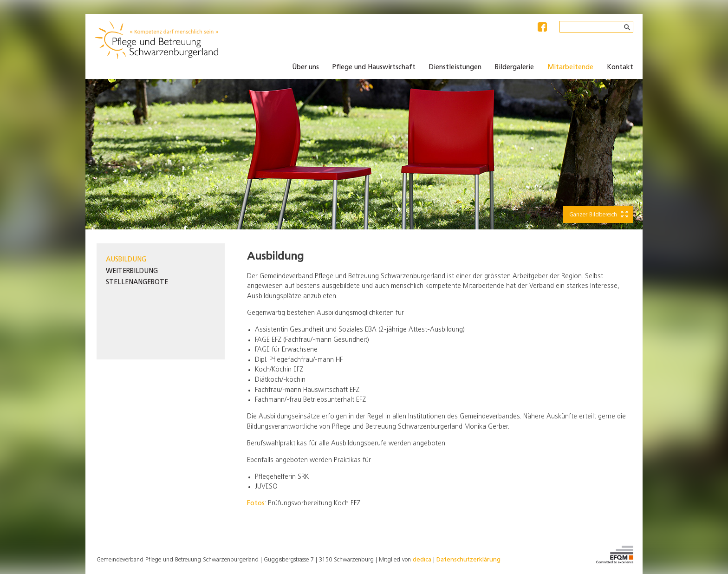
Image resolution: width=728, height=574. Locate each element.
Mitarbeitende (570, 68)
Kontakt (620, 68)
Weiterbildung (132, 271)
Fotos (256, 504)
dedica (422, 560)
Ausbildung (126, 260)
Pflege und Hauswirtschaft (374, 68)
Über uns (305, 68)
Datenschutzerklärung (468, 560)
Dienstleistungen (455, 68)
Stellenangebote (137, 283)
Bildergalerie (514, 68)
